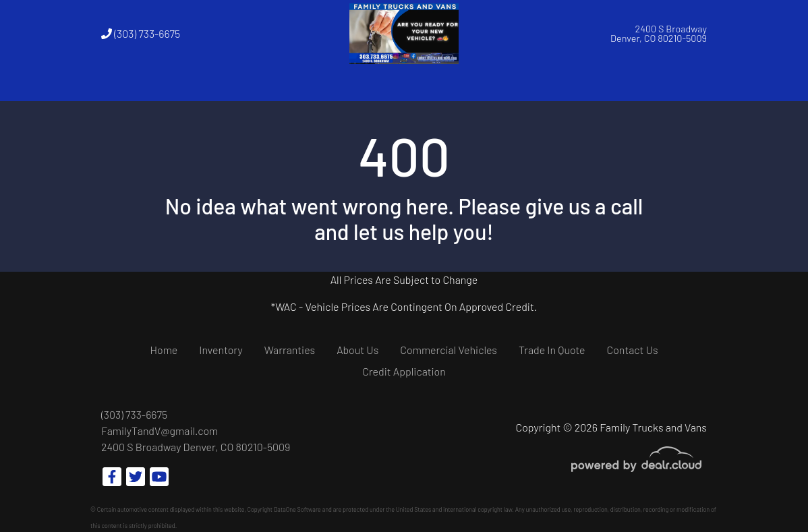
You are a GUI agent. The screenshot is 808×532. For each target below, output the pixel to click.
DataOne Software (297, 509)
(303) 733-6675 (141, 33)
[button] (218, 84)
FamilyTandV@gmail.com (160, 431)
